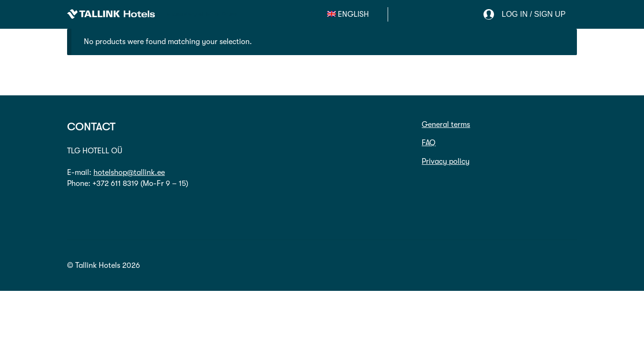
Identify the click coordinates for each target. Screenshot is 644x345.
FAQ (429, 143)
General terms (446, 125)
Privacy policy (446, 161)
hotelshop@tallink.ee (129, 172)
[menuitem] (348, 14)
